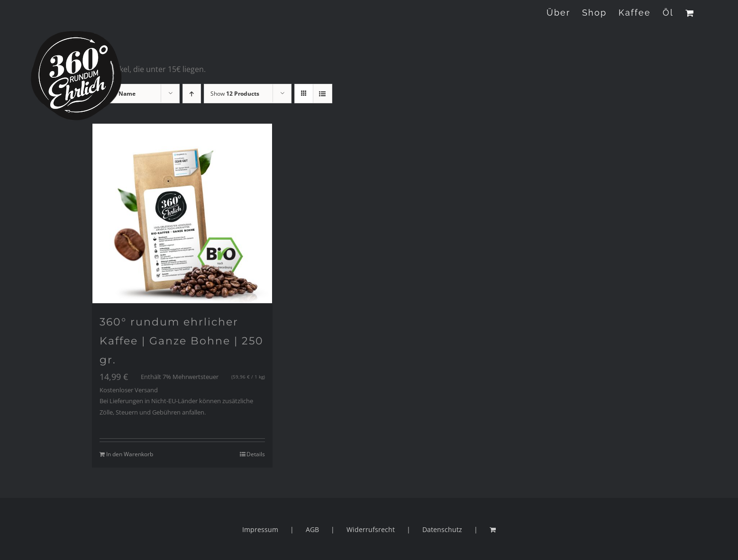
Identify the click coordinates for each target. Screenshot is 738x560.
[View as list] (323, 94)
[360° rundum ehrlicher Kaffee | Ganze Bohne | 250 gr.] (182, 213)
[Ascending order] (192, 94)
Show (235, 94)
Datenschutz (442, 529)
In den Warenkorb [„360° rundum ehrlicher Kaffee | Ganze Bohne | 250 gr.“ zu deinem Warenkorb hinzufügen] (130, 454)
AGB (312, 529)
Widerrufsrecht (371, 529)
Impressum (260, 529)
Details (256, 454)
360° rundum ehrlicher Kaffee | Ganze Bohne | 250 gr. (182, 341)
